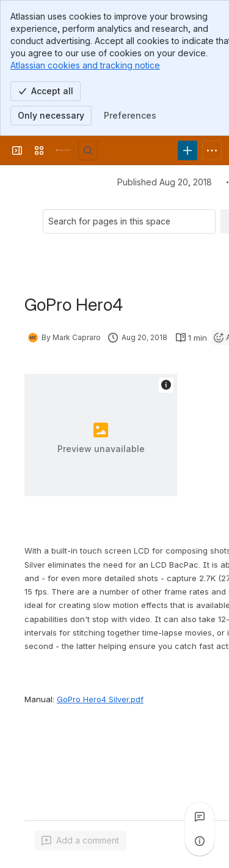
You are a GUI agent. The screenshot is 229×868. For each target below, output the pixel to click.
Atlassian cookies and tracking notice (85, 65)
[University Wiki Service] (64, 150)
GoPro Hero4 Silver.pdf (100, 699)
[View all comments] (200, 817)
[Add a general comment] (80, 840)
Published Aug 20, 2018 (165, 182)
